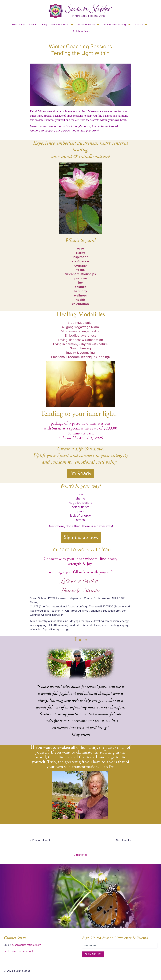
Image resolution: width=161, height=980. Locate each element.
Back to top (80, 855)
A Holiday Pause (81, 31)
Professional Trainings (115, 25)
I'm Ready (80, 473)
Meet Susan (19, 25)
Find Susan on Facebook (19, 951)
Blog (44, 25)
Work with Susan (60, 25)
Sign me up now (81, 537)
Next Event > (124, 840)
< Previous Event (40, 840)
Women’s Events (86, 25)
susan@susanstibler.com (26, 945)
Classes (139, 25)
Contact (34, 25)
